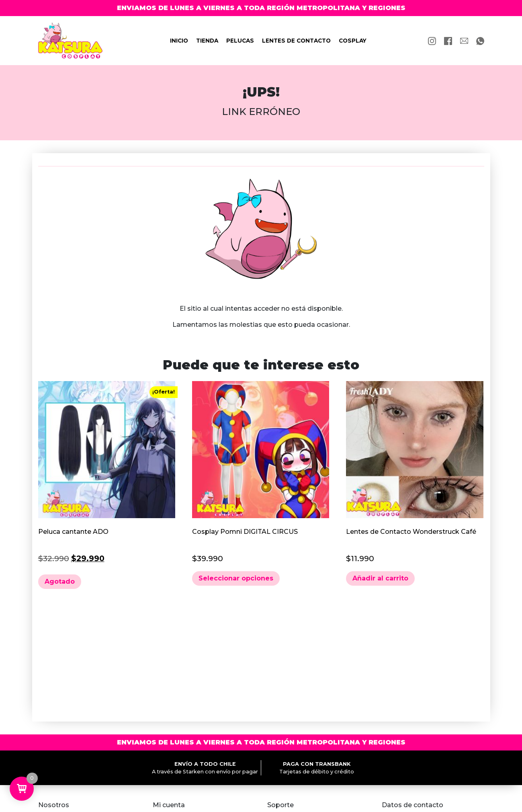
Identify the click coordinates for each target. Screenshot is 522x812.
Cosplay (353, 41)
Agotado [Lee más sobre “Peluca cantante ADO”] (60, 581)
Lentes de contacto (296, 41)
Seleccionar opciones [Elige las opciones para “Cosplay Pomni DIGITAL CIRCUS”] (236, 578)
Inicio (179, 41)
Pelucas (240, 41)
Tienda (207, 41)
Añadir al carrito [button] (380, 578)
